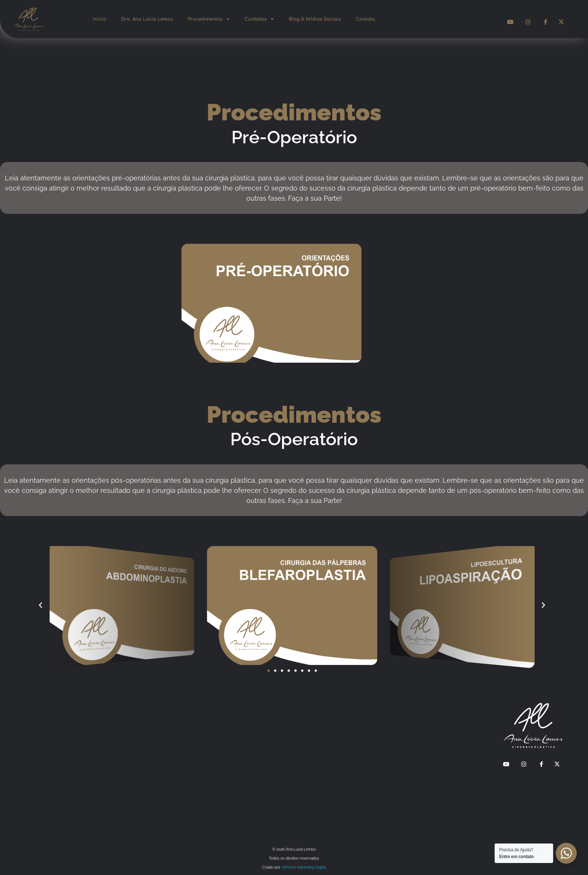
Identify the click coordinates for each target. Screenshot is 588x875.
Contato (365, 19)
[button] (40, 605)
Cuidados (259, 19)
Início (100, 19)
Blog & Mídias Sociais (315, 19)
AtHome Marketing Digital (304, 867)
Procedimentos (209, 19)
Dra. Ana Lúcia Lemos (147, 19)
